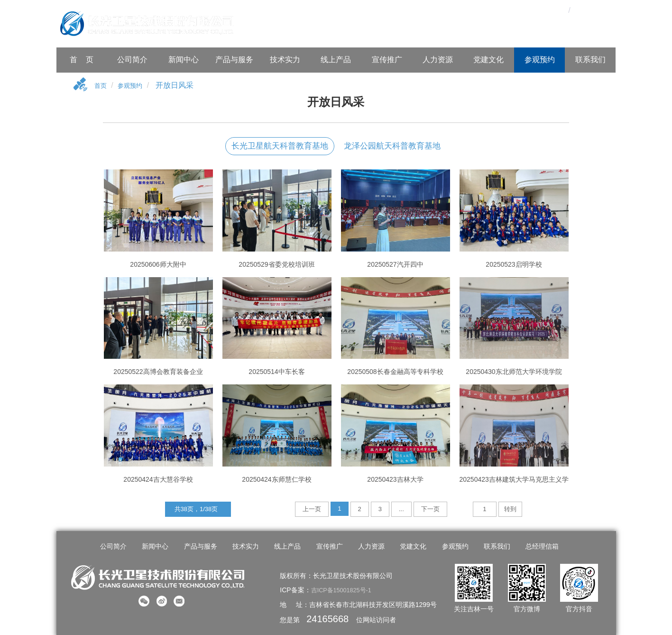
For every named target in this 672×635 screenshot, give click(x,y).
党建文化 (488, 60)
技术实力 (285, 60)
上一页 (312, 510)
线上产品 (336, 60)
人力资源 (438, 60)
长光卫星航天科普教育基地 (280, 147)
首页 (102, 87)
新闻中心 (184, 60)
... (401, 510)
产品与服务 (234, 60)
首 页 (82, 60)
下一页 (430, 510)
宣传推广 (387, 60)
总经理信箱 (530, 548)
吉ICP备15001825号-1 (344, 589)
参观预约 (540, 60)
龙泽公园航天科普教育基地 (392, 147)
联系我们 (590, 60)
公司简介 (132, 60)
